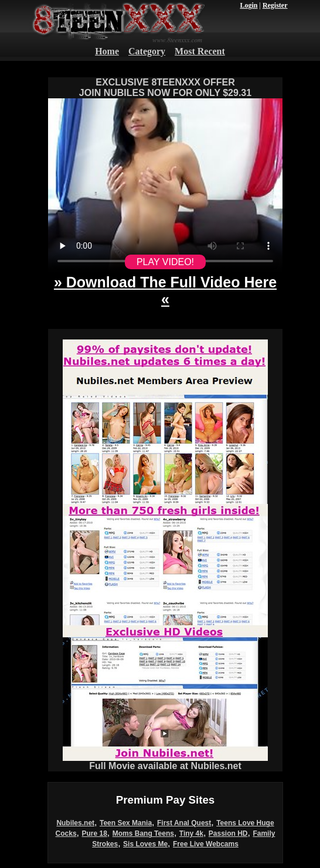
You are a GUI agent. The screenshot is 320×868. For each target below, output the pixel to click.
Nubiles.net (75, 823)
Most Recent (200, 51)
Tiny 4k (191, 833)
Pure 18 (95, 833)
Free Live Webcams (206, 844)
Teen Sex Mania (126, 823)
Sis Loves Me (145, 844)
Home (107, 51)
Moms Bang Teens (143, 833)
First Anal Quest (184, 823)
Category (147, 51)
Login (248, 5)
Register (275, 5)
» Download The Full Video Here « (165, 291)
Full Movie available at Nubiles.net (165, 762)
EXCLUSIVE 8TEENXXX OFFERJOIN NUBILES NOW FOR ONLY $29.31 (165, 88)
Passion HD (228, 833)
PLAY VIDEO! (165, 262)
